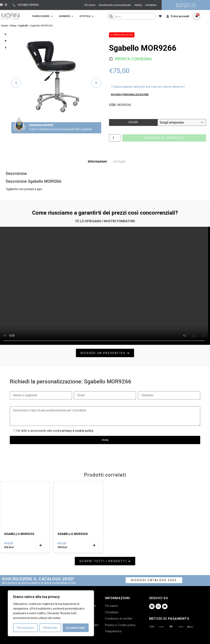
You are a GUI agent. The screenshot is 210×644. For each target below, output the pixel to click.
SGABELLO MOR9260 (73, 534)
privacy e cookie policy (78, 431)
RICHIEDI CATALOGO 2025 (154, 580)
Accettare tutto (76, 628)
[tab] (97, 162)
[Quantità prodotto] (115, 138)
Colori (133, 122)
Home (4, 25)
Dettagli (119, 161)
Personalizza (25, 628)
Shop (13, 25)
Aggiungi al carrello (164, 138)
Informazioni (97, 161)
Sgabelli (23, 25)
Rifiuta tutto (50, 628)
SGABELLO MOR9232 (19, 534)
